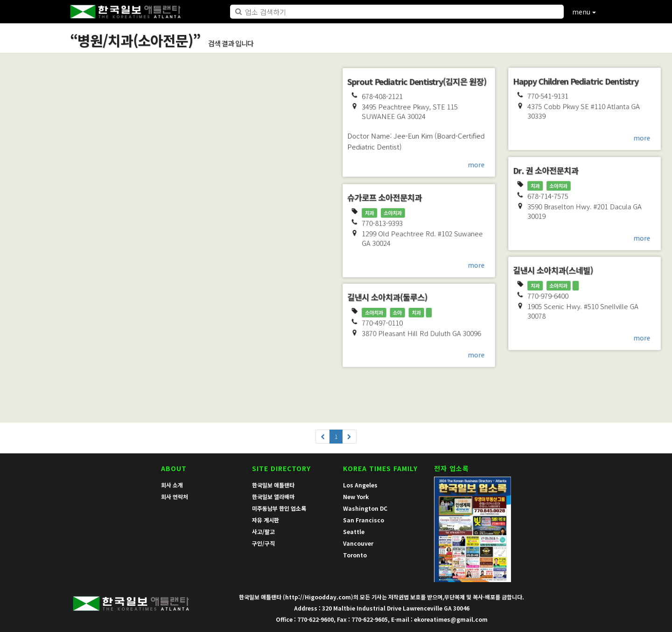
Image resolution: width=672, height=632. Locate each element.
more (146, 396)
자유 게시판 (266, 520)
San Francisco (364, 520)
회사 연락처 (175, 497)
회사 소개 (172, 485)
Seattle (354, 531)
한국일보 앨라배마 (273, 497)
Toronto (355, 555)
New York (356, 497)
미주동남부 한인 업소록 (279, 508)
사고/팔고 (263, 531)
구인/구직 (263, 543)
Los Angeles (360, 485)
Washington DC (365, 508)
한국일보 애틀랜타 (273, 485)
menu (584, 12)
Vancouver (358, 543)
